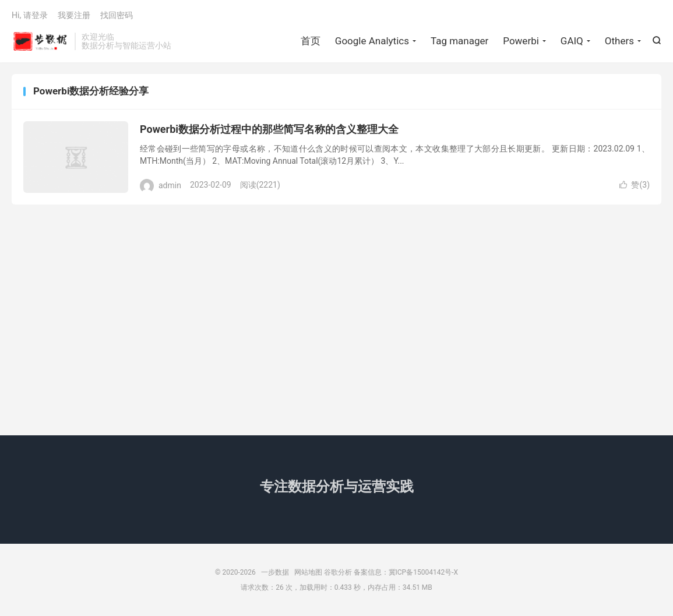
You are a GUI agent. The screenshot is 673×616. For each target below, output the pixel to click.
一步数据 (40, 41)
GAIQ (572, 41)
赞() (635, 185)
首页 (311, 41)
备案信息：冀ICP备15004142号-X (406, 572)
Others (619, 41)
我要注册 (74, 15)
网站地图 (308, 572)
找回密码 (117, 15)
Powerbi (521, 41)
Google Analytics (372, 41)
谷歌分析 (338, 572)
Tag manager (459, 41)
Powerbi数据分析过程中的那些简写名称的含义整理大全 (269, 129)
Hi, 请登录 (30, 15)
